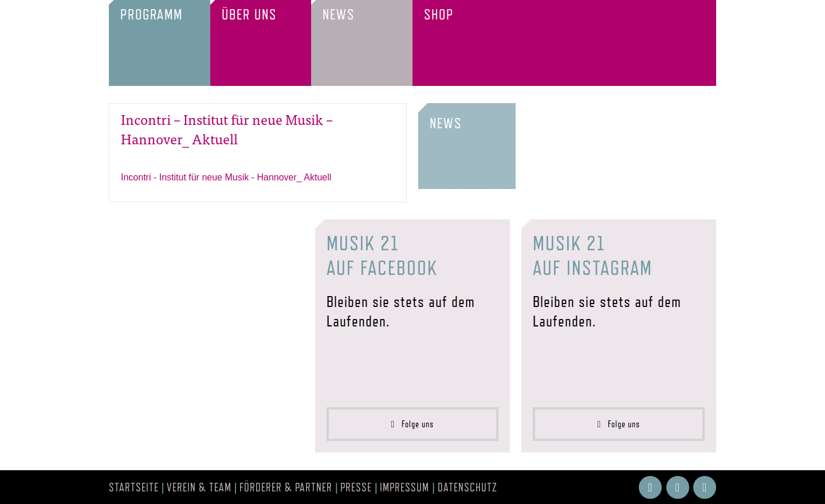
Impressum (404, 487)
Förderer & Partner (286, 487)
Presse (356, 487)
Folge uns (413, 424)
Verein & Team (199, 487)
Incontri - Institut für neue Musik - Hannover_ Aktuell (226, 177)
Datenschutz (467, 487)
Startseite (134, 487)
